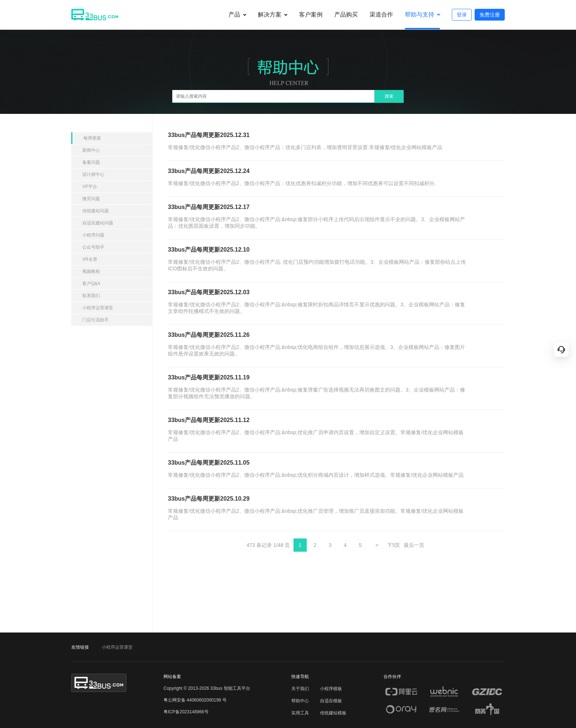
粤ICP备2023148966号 (186, 712)
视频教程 (91, 271)
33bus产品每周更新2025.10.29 (209, 499)
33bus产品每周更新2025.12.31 (209, 135)
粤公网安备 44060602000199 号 (195, 700)
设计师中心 (93, 174)
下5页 (394, 545)
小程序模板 (331, 689)
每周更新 (92, 138)
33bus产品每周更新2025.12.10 (209, 250)
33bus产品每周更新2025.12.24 (209, 171)
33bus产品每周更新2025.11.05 (209, 463)
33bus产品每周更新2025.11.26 (209, 335)
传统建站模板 (333, 713)
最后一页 (414, 545)
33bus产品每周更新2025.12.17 (209, 207)
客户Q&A (91, 284)
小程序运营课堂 (98, 308)
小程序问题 (93, 235)
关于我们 (300, 689)
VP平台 (90, 187)
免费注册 (490, 15)
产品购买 (346, 15)
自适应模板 (331, 701)
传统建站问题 (96, 211)
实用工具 (300, 713)
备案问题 (91, 162)
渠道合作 (381, 15)
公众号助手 (93, 247)
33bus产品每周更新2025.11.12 (209, 420)
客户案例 (311, 15)
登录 (462, 15)
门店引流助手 (96, 320)
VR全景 (90, 259)
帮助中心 (300, 701)
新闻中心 (91, 150)
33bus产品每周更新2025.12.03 (209, 292)
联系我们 (91, 296)
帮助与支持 (420, 15)
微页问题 (91, 199)
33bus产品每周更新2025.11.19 (209, 377)
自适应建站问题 (98, 223)
